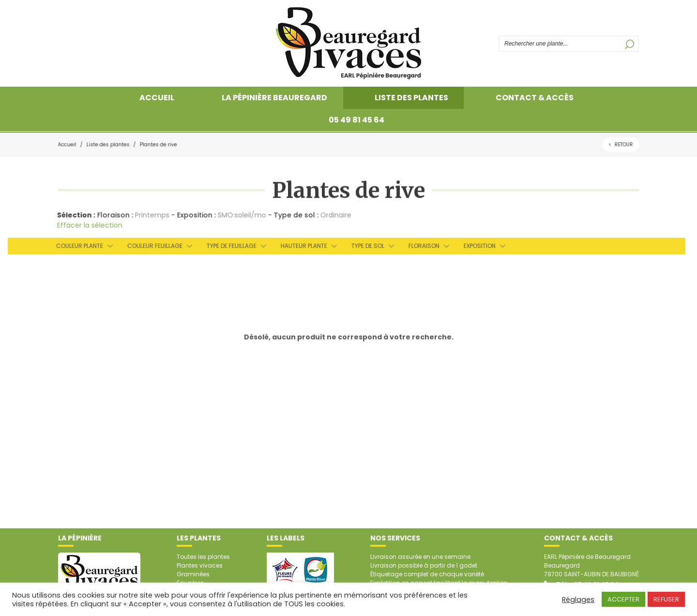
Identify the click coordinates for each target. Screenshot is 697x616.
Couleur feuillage (152, 246)
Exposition (477, 246)
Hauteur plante (301, 246)
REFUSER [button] (666, 599)
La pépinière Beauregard (274, 98)
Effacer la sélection (88, 225)
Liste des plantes (411, 98)
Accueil (157, 98)
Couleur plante (77, 246)
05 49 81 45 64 (356, 120)
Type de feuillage (229, 246)
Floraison (421, 246)
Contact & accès (535, 98)
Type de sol (365, 246)
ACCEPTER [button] (623, 599)
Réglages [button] (578, 600)
